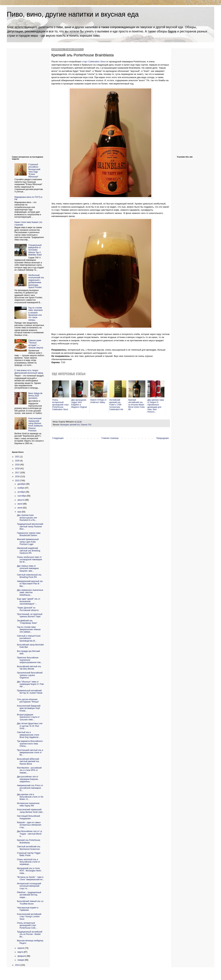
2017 (18, 473)
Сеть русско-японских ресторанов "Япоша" (28, 701)
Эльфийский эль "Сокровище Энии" (27, 622)
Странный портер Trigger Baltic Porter (29, 854)
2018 (18, 469)
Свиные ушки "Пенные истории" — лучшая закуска (36, 344)
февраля (22, 956)
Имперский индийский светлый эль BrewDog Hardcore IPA (29, 551)
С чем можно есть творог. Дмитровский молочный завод (29, 372)
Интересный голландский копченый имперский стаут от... (29, 886)
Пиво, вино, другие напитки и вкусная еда (73, 14)
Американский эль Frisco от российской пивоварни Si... (30, 788)
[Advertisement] (26, 99)
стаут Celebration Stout (94, 62)
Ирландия (64, 425)
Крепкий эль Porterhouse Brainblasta (29, 841)
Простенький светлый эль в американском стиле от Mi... (30, 753)
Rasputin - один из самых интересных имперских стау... (29, 825)
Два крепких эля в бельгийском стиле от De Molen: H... (30, 797)
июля (20, 504)
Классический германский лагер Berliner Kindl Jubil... (31, 811)
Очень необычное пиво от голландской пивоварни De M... (29, 560)
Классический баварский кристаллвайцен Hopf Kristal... (29, 708)
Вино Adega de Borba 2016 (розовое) (35, 396)
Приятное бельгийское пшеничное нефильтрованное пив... (30, 660)
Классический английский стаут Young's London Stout (29, 917)
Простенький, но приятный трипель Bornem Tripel (30, 615)
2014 (18, 965)
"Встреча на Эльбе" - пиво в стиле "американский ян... (31, 878)
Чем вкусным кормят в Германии (28, 909)
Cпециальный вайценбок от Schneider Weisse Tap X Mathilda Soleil (35, 250)
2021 (18, 457)
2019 (18, 465)
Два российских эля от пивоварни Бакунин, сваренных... (28, 779)
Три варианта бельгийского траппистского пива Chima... (30, 744)
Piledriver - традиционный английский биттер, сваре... (29, 895)
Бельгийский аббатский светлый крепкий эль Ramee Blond (28, 761)
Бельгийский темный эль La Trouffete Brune (30, 902)
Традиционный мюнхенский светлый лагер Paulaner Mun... (30, 526)
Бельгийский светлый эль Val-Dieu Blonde (29, 668)
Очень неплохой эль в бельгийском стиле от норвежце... (29, 862)
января (21, 960)
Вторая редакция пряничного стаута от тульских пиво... (28, 717)
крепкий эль (75, 425)
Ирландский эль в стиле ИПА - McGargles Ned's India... (29, 871)
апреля (21, 948)
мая (20, 512)
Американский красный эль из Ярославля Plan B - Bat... (30, 584)
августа (21, 500)
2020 (18, 461)
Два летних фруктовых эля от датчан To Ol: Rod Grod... (30, 726)
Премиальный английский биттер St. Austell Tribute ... (30, 693)
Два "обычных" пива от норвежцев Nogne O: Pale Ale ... (30, 684)
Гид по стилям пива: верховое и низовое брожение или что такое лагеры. (36, 314)
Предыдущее (163, 438)
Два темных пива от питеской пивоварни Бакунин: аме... (28, 568)
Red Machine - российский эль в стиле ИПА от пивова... (29, 770)
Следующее (58, 438)
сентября (22, 496)
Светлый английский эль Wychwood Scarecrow (29, 848)
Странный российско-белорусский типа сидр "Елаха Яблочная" (34, 171)
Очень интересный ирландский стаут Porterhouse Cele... (27, 925)
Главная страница (110, 438)
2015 (18, 481)
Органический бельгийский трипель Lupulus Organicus (30, 675)
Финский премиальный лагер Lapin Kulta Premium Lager (28, 542)
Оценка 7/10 (86, 425)
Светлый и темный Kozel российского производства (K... (29, 638)
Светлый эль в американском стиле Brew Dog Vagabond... (28, 735)
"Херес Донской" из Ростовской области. (28, 609)
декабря (22, 484)
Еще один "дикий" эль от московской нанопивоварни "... (29, 601)
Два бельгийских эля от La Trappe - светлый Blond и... (29, 834)
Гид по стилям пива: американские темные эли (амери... (29, 630)
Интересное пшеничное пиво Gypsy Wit (28, 804)
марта (21, 952)
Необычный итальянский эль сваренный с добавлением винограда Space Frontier (36, 281)
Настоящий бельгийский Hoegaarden (28, 817)
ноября (21, 488)
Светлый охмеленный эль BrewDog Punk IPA (29, 576)
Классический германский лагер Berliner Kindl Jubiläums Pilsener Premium (36, 425)
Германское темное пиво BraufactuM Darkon (29, 534)
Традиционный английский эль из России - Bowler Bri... (30, 934)
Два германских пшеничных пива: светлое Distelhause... (30, 593)
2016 (18, 477)
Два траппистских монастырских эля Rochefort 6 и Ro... (27, 518)
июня (20, 508)
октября (22, 492)
